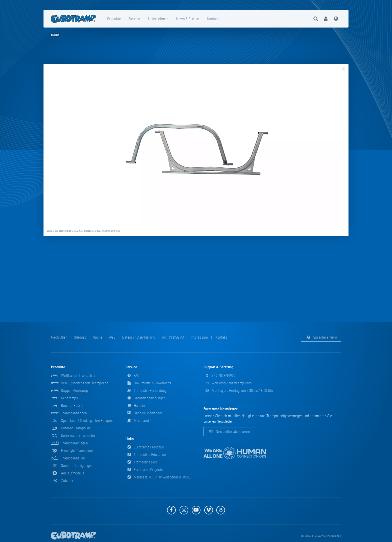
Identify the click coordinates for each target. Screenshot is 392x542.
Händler (135, 406)
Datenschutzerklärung (139, 337)
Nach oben (59, 337)
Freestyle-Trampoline (77, 451)
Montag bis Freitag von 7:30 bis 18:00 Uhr (238, 391)
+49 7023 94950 (219, 376)
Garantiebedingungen (146, 398)
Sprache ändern (321, 337)
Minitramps (69, 398)
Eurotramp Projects (144, 470)
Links (130, 439)
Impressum (199, 337)
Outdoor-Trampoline (76, 428)
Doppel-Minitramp (74, 391)
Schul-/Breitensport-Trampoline (85, 383)
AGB (112, 337)
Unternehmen (158, 19)
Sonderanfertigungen (77, 466)
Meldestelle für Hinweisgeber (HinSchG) (160, 477)
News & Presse (188, 19)
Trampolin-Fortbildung (146, 391)
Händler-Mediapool (144, 413)
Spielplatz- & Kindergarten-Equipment (89, 421)
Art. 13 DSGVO (173, 337)
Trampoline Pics (142, 462)
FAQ (133, 376)
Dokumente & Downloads (148, 383)
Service (134, 19)
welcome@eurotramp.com (228, 383)
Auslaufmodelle (73, 473)
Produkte (114, 19)
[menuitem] (114, 19)
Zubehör (62, 481)
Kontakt (213, 19)
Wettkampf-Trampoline (78, 376)
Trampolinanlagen (74, 443)
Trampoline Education (146, 455)
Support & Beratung (218, 367)
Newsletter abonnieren (229, 432)
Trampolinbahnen (74, 413)
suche (98, 337)
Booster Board (72, 406)
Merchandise (139, 421)
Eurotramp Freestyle (145, 447)
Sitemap (80, 337)
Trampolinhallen (73, 458)
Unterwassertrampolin (78, 436)
